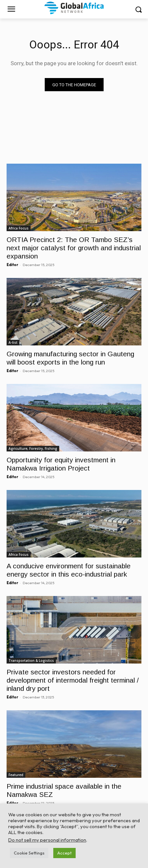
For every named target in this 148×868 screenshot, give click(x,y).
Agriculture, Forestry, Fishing (33, 448)
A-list (13, 342)
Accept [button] (64, 853)
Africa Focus (19, 228)
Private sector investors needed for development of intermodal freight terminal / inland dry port (73, 680)
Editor (12, 265)
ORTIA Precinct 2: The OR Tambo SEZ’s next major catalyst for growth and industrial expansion (74, 248)
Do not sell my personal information (47, 840)
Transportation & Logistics (31, 661)
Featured (16, 775)
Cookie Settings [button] (29, 853)
